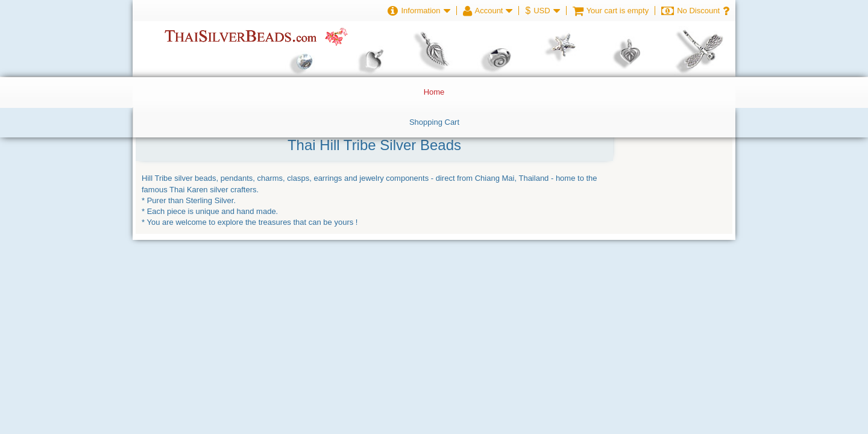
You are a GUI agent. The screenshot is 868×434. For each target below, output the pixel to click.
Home (434, 92)
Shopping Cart (434, 122)
